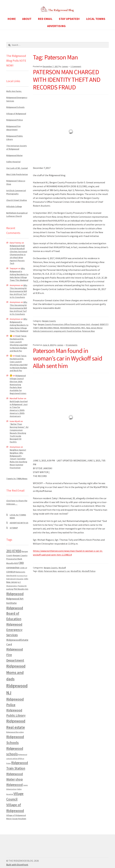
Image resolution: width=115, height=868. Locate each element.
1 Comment (76, 66)
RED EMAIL (45, 19)
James (65, 66)
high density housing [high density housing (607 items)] (15, 579)
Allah (40, 571)
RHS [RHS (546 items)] (27, 589)
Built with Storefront (17, 865)
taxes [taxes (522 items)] (26, 785)
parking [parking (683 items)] (10, 589)
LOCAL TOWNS (96, 19)
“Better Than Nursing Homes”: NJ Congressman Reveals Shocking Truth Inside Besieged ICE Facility (19, 433)
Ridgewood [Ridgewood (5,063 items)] (15, 594)
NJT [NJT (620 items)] (19, 582)
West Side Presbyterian (17, 174)
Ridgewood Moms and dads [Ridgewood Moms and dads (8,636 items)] (16, 672)
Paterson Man (88, 331)
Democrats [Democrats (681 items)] (20, 572)
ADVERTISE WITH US (19, 523)
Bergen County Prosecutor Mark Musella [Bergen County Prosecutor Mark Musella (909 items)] (17, 559)
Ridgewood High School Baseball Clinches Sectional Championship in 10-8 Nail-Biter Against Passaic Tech (18, 255)
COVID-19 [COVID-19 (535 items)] (23, 568)
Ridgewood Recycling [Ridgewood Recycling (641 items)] (15, 732)
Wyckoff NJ (76, 571)
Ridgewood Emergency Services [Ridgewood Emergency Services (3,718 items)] (14, 630)
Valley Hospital (13, 162)
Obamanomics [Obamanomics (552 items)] (12, 586)
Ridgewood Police (15, 120)
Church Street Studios (17, 200)
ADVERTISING (56, 26)
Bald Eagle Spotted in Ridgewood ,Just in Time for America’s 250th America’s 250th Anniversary (19, 409)
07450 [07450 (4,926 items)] (17, 551)
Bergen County (49, 321)
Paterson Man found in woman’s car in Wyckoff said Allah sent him (68, 358)
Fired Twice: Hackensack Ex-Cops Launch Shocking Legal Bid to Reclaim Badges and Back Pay (19, 343)
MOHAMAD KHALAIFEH (70, 328)
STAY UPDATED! (69, 19)
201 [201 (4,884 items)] (9, 551)
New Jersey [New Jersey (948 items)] (12, 582)
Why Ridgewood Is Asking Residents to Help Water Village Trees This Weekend (19, 274)
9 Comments (72, 345)
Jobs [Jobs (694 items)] (26, 579)
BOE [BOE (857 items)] (16, 563)
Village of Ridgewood (16, 114)
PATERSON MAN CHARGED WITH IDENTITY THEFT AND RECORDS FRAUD (67, 80)
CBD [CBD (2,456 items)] (21, 563)
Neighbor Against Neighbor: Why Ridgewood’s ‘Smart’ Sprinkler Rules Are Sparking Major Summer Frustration (18, 459)
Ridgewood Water (14, 155)
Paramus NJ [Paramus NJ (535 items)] (22, 586)
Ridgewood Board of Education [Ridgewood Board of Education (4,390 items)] (15, 613)
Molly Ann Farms (14, 91)
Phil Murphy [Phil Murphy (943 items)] (19, 589)
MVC (83, 328)
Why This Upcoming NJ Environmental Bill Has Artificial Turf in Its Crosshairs (18, 291)
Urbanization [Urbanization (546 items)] (11, 789)
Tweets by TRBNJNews (17, 479)
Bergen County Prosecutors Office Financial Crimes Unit (64, 324)
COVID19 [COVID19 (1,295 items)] (11, 572)
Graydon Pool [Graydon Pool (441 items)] (22, 576)
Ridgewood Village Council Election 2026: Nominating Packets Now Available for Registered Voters (18, 384)
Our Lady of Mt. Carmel (17, 168)
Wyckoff (62, 568)
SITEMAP (14, 528)
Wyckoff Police (89, 571)
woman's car (64, 571)
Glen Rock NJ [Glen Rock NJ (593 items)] (11, 576)
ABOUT (27, 19)
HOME (12, 19)
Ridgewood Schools (15, 107)
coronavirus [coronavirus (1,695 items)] (13, 568)
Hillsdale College (14, 206)
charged (95, 324)
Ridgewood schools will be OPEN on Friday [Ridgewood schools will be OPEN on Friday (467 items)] (17, 759)
